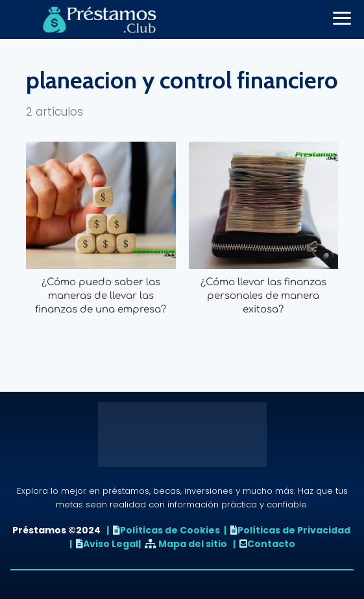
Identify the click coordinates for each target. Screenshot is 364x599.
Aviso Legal (111, 544)
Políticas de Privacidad (294, 530)
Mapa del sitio (193, 544)
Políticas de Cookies (170, 530)
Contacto (271, 544)
